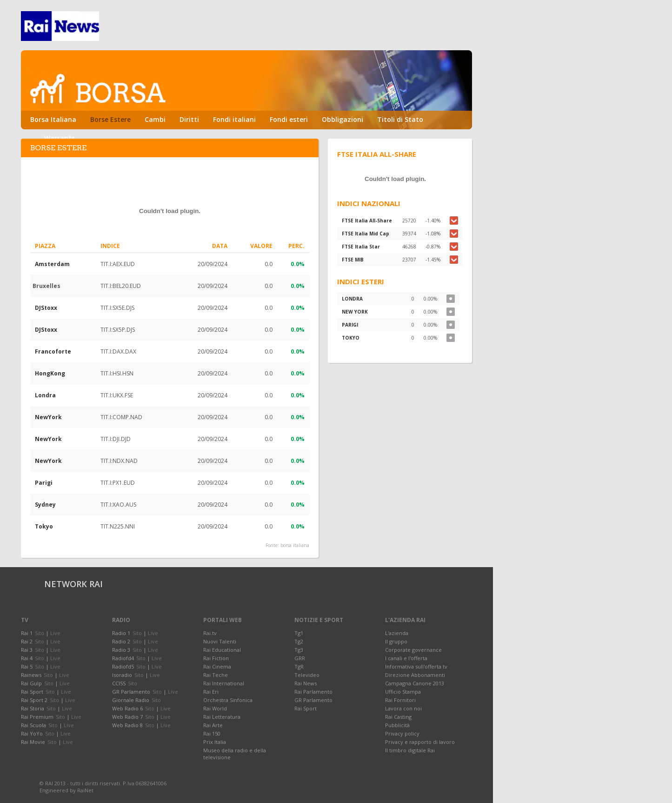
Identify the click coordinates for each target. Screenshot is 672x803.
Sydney (45, 505)
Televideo (307, 675)
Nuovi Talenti (220, 641)
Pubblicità (397, 725)
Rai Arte (213, 725)
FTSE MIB (353, 260)
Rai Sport (306, 708)
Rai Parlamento (313, 692)
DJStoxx (46, 308)
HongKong (50, 373)
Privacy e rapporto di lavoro (420, 742)
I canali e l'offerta (406, 658)
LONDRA (352, 299)
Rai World (215, 708)
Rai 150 (212, 733)
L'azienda (397, 633)
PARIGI (350, 325)
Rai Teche (216, 675)
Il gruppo (396, 641)
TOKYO (351, 338)
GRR (300, 658)
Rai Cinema (217, 666)
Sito (40, 633)
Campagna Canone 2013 (415, 683)
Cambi (155, 119)
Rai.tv (210, 633)
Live (55, 633)
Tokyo (44, 526)
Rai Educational (222, 650)
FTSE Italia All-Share (367, 221)
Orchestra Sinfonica (228, 700)
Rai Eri (211, 692)
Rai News (306, 683)
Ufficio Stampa (403, 692)
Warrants (60, 138)
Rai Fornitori (400, 700)
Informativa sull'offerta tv (416, 666)
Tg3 (299, 650)
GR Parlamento (313, 700)
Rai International (224, 683)
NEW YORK (355, 312)
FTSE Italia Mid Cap (366, 234)
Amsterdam (52, 264)
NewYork (48, 417)
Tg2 (299, 641)
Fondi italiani (234, 119)
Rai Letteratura (222, 717)
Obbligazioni (343, 119)
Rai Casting (398, 717)
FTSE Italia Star (361, 247)
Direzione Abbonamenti (415, 675)
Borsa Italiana (53, 119)
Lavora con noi (403, 708)
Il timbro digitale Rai (410, 750)
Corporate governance (413, 650)
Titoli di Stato (400, 119)
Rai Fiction (216, 658)
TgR (299, 666)
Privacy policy (402, 733)
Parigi (44, 483)
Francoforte (53, 351)
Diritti (189, 119)
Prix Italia (215, 742)
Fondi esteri (289, 119)
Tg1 (299, 633)
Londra (45, 395)
